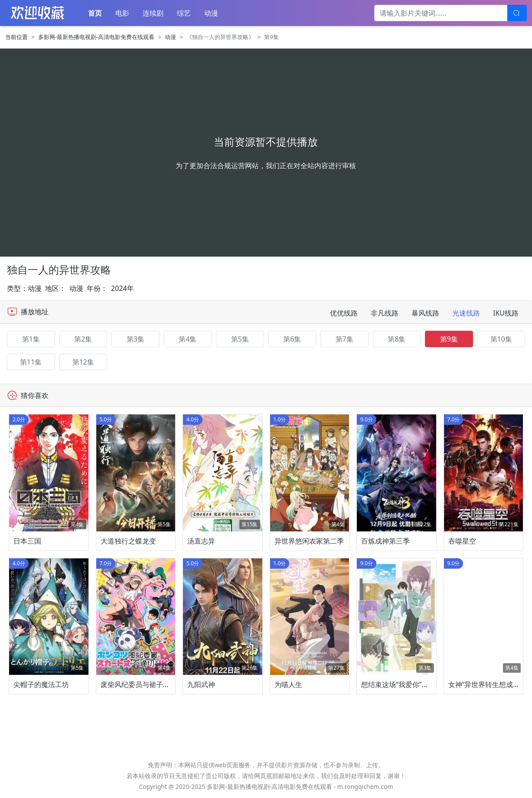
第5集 (240, 339)
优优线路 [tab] (344, 313)
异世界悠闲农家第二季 (309, 541)
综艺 (184, 13)
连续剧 (153, 13)
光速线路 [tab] (466, 313)
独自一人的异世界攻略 (59, 269)
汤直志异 (201, 541)
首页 (95, 13)
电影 (122, 13)
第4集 (188, 339)
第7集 (344, 339)
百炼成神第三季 (385, 541)
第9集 (449, 339)
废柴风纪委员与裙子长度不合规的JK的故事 (166, 684)
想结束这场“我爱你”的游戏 (402, 684)
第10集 (501, 339)
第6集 (292, 339)
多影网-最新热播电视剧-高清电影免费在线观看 (96, 37)
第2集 (83, 339)
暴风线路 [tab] (425, 313)
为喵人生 (288, 684)
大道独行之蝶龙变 (128, 541)
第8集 (397, 339)
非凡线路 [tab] (385, 313)
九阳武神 (201, 684)
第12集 (83, 362)
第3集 (135, 339)
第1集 (31, 339)
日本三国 (27, 541)
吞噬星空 (462, 541)
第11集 (31, 362)
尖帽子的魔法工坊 (41, 684)
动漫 (211, 13)
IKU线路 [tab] (506, 313)
